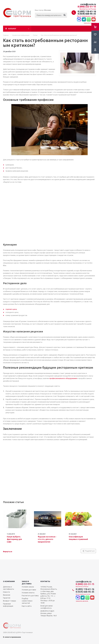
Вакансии (7, 595)
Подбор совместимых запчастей (27, 601)
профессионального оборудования (63, 378)
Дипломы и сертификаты (9, 588)
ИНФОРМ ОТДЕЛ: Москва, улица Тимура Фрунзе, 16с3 (49, 613)
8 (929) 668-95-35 (87, 14)
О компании (9, 581)
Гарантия (7, 598)
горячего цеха (11, 309)
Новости (6, 592)
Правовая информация (8, 605)
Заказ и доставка (27, 582)
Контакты (45, 581)
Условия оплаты (28, 593)
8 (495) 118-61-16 (87, 11)
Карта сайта (27, 606)
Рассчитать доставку (30, 596)
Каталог (12, 29)
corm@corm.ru (88, 4)
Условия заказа (28, 587)
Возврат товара (9, 601)
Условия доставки (29, 590)
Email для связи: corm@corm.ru (47, 607)
